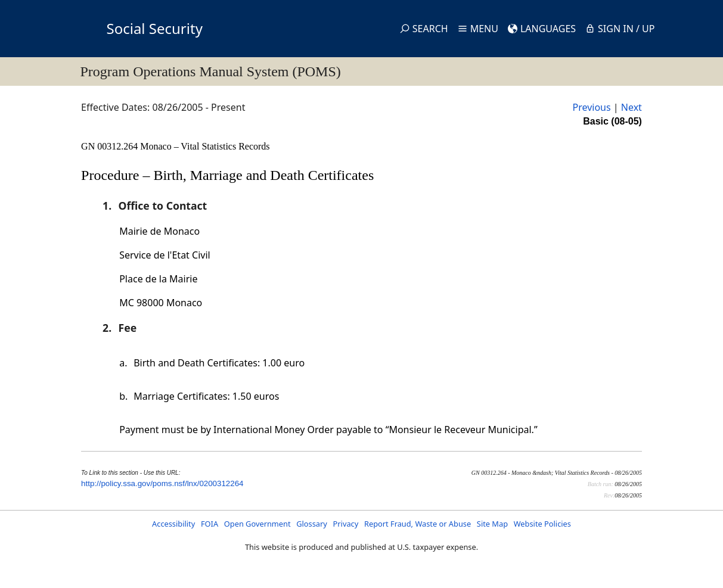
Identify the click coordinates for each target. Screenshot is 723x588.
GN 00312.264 (111, 146)
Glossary (312, 524)
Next (632, 107)
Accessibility (173, 524)
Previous (591, 107)
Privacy (346, 524)
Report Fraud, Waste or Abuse (418, 524)
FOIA (210, 524)
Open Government (257, 524)
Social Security (155, 28)
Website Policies (542, 524)
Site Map (492, 524)
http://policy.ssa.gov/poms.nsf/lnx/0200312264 (162, 483)
